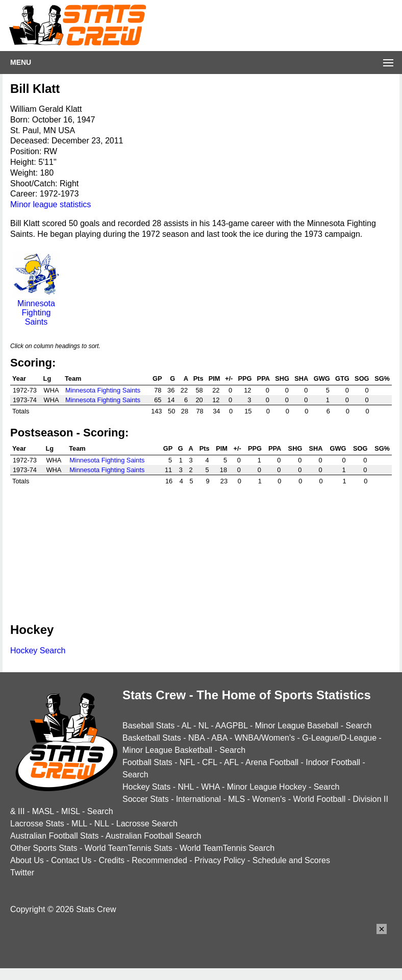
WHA (210, 787)
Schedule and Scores (291, 860)
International (198, 799)
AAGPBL (231, 726)
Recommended (159, 860)
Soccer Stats (146, 799)
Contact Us (71, 860)
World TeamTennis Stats (129, 848)
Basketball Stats (152, 738)
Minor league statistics (51, 204)
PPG (245, 378)
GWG (322, 378)
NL (204, 726)
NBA (196, 738)
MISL (71, 811)
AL (186, 726)
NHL (185, 787)
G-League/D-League (339, 738)
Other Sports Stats (44, 848)
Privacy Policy (220, 860)
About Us (27, 860)
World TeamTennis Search (227, 848)
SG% (382, 378)
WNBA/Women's (265, 738)
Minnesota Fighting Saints (36, 308)
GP (157, 378)
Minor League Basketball (167, 750)
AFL (231, 762)
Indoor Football (333, 762)
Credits (111, 860)
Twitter (22, 873)
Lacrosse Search (147, 824)
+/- (229, 378)
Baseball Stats (148, 726)
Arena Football (272, 762)
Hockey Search (38, 651)
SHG (282, 378)
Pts (198, 378)
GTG (342, 378)
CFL (210, 762)
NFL (187, 762)
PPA (263, 378)
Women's (269, 799)
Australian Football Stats (54, 836)
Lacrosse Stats (37, 824)
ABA (219, 738)
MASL (43, 811)
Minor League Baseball (297, 726)
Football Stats (147, 762)
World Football (319, 799)
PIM (215, 378)
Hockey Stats (146, 787)
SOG (362, 378)
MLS (236, 799)
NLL (102, 824)
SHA (301, 378)
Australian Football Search (154, 836)
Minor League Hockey (267, 787)
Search (359, 726)
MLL (79, 824)
